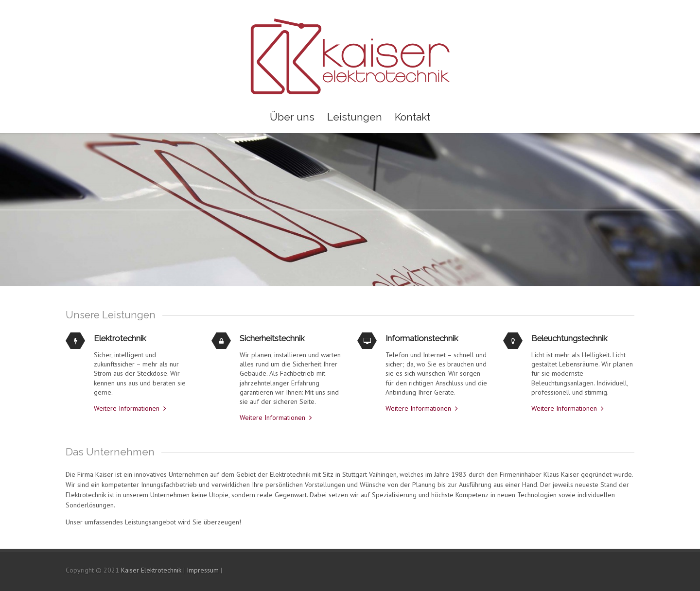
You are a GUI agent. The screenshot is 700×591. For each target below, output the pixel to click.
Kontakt (412, 117)
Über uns (292, 117)
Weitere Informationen (127, 408)
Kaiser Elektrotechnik (151, 570)
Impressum (203, 570)
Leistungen (355, 117)
